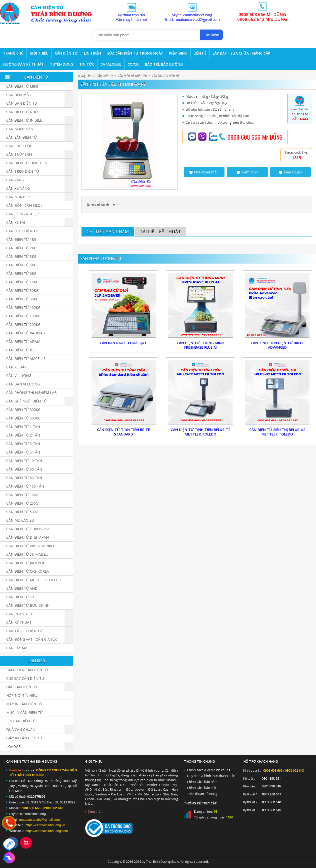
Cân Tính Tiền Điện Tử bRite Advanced (277, 345)
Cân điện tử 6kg (21, 273)
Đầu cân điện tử (22, 687)
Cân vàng (15, 180)
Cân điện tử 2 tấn (23, 435)
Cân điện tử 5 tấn (23, 452)
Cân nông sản (20, 129)
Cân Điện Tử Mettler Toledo (34, 580)
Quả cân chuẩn (21, 729)
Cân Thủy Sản (19, 154)
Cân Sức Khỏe (19, 146)
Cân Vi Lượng (19, 376)
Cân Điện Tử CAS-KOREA (28, 571)
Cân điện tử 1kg (21, 239)
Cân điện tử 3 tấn (23, 444)
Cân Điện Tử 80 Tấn (24, 478)
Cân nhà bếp (18, 197)
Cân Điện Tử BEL (21, 350)
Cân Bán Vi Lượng (23, 384)
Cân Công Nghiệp (22, 214)
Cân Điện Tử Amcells (26, 359)
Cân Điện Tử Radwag (26, 333)
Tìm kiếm (211, 35)
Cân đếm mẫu (19, 95)
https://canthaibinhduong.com (47, 831)
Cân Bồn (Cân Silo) (24, 205)
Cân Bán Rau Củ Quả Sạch (124, 343)
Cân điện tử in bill (24, 120)
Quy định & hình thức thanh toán (211, 776)
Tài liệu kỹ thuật (160, 232)
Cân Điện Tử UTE (21, 597)
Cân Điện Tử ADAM (23, 342)
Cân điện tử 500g (22, 512)
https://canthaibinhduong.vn (45, 825)
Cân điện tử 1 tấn (23, 427)
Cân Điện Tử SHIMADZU (27, 554)
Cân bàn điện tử (22, 103)
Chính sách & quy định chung (209, 770)
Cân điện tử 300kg (23, 410)
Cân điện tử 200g (22, 503)
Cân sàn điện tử (21, 137)
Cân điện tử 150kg (23, 316)
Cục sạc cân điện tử (25, 678)
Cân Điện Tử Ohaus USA (28, 529)
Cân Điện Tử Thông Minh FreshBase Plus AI (200, 345)
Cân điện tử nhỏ (22, 112)
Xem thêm (96, 812)
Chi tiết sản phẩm (108, 232)
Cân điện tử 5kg (21, 265)
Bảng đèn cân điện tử (27, 670)
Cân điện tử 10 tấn (24, 461)
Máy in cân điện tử (24, 704)
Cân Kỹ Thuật (19, 622)
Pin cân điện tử (21, 721)
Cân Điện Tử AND (22, 588)
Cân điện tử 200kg (23, 324)
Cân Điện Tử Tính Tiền (132, 76)
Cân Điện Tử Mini (22, 86)
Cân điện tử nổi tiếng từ (300, 110)
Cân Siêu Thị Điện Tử (165, 76)
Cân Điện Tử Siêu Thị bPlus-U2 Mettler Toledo (277, 432)
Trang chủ (85, 76)
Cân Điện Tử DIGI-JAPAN (27, 537)
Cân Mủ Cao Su (20, 520)
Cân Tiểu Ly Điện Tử (24, 631)
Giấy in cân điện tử (24, 738)
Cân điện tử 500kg (23, 418)
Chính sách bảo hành (203, 782)
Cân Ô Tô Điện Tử (22, 231)
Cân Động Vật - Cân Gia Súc (32, 639)
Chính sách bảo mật (202, 788)
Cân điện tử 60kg (22, 299)
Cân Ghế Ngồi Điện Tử (26, 401)
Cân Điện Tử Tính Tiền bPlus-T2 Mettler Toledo (200, 432)
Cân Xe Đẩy (16, 367)
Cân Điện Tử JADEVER (25, 563)
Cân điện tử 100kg (23, 307)
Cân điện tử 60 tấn (24, 469)
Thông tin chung (199, 762)
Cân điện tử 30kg (22, 290)
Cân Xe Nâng (18, 188)
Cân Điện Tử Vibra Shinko (30, 546)
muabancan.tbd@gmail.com (39, 820)
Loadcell (15, 746)
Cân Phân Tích (20, 614)
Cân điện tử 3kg (21, 256)
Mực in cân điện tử (24, 712)
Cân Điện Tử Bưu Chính (28, 605)
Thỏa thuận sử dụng (202, 794)
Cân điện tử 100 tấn (25, 486)
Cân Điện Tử (105, 76)
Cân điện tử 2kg (21, 248)
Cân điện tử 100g (22, 495)
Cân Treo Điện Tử (23, 171)
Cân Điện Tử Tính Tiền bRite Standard (123, 432)
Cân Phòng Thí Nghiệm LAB (31, 393)
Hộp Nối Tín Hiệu (22, 695)
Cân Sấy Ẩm (17, 648)
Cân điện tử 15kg (22, 282)
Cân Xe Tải (16, 222)
